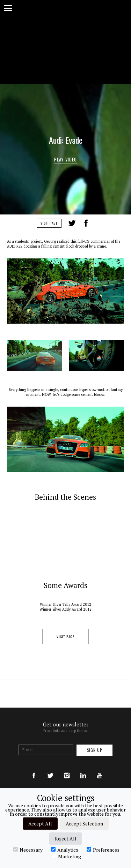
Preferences (103, 850)
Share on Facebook (86, 223)
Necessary (28, 850)
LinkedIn (99, 223)
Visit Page (49, 223)
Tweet (72, 223)
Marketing (66, 856)
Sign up (94, 750)
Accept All (40, 824)
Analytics (65, 850)
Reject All (66, 839)
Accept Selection (84, 824)
